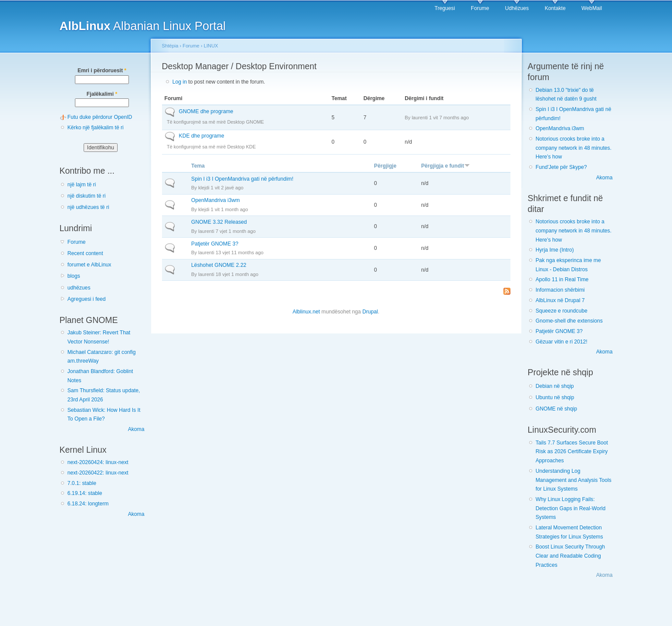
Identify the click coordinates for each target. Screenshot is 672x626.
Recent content (85, 253)
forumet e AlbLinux (89, 265)
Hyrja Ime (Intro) (555, 250)
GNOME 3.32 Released (219, 222)
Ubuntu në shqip (555, 397)
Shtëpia (170, 46)
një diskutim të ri (87, 196)
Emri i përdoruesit (102, 71)
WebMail (592, 8)
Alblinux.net (306, 312)
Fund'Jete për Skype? (561, 167)
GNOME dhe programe (206, 111)
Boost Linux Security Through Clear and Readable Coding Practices (570, 556)
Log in (180, 82)
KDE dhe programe (202, 136)
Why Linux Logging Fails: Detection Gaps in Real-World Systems (571, 508)
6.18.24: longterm (88, 504)
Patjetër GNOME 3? (215, 244)
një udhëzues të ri (88, 207)
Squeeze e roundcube (562, 311)
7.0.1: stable (82, 483)
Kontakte (555, 8)
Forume (480, 8)
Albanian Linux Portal (143, 26)
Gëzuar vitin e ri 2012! (562, 342)
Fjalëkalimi (102, 94)
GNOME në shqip (556, 409)
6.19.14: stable (85, 493)
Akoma (136, 429)
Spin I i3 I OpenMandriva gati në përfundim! (242, 179)
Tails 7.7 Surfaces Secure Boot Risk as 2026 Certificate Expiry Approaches (572, 452)
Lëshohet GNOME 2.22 (219, 265)
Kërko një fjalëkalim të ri (96, 128)
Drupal (370, 312)
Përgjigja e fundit (446, 166)
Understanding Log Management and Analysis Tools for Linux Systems (574, 480)
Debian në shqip (555, 386)
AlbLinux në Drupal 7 (560, 300)
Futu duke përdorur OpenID (100, 117)
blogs (74, 276)
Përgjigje (385, 166)
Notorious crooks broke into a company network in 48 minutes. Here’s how (574, 148)
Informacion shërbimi (560, 290)
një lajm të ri (82, 185)
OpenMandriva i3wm (215, 200)
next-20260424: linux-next (98, 462)
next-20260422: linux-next (98, 473)
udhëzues (79, 288)
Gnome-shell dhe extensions (569, 321)
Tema (198, 166)
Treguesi (445, 8)
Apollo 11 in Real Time (562, 279)
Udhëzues (517, 8)
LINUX (211, 46)
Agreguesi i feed (87, 299)
